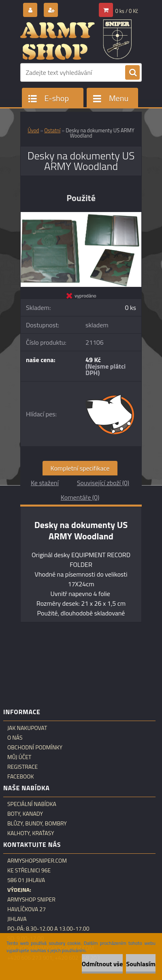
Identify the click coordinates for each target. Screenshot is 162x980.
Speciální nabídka (32, 804)
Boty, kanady (25, 814)
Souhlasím (141, 964)
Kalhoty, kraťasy (31, 833)
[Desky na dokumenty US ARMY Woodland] (81, 215)
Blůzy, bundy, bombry (37, 823)
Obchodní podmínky (35, 747)
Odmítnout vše (102, 964)
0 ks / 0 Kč (127, 11)
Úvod (33, 130)
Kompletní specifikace (80, 468)
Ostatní (52, 130)
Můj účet (19, 757)
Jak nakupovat (27, 728)
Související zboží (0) (103, 483)
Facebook (21, 776)
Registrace (22, 767)
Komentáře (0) (80, 497)
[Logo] (76, 40)
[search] (132, 73)
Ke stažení (45, 483)
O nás (15, 738)
